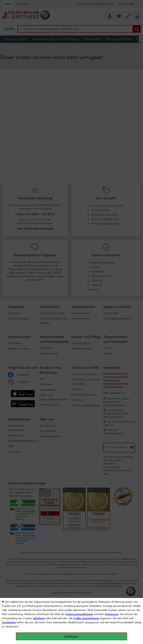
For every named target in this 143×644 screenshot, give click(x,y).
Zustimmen (9, 623)
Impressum (112, 614)
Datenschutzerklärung (79, 614)
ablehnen (39, 618)
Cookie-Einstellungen (86, 618)
